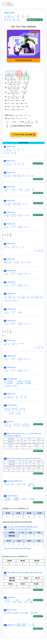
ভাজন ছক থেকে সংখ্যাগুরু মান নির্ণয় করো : (23, 538)
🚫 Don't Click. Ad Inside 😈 (23, 135)
